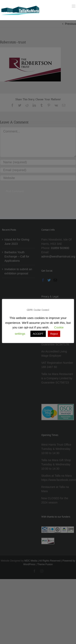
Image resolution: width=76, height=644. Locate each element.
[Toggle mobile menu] (74, 6)
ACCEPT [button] (38, 334)
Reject (54, 334)
